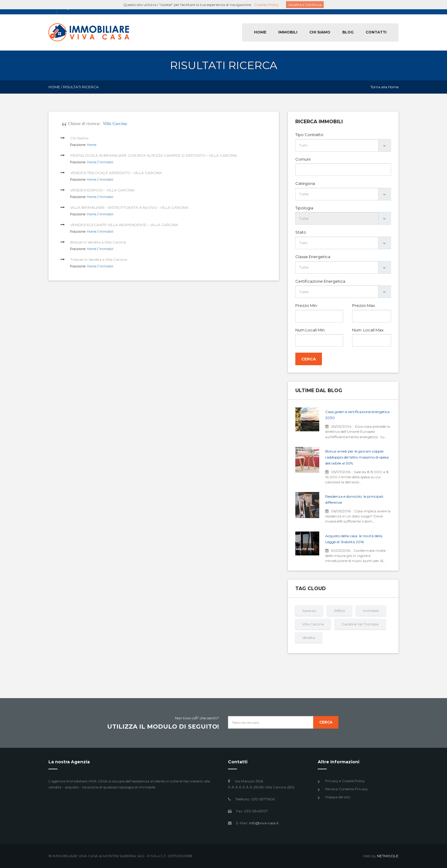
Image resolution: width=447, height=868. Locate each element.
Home (54, 87)
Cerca (309, 359)
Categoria (305, 183)
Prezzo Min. (307, 305)
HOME (260, 32)
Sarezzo (309, 611)
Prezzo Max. (364, 305)
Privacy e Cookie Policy (345, 781)
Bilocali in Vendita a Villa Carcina (98, 242)
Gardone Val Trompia (360, 624)
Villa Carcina (115, 124)
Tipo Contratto (309, 135)
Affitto (339, 611)
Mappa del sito (338, 797)
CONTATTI (376, 32)
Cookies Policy (267, 5)
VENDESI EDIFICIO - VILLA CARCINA (102, 190)
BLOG (348, 32)
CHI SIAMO (320, 32)
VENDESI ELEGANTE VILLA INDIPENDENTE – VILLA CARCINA (124, 225)
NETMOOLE (388, 856)
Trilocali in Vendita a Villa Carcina (99, 259)
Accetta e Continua (305, 5)
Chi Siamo (79, 138)
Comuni (303, 159)
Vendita (309, 638)
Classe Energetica (313, 257)
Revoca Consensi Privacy (347, 789)
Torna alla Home (384, 87)
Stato (301, 232)
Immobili (106, 162)
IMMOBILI (288, 32)
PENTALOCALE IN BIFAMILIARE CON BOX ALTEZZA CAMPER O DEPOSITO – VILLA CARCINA (154, 155)
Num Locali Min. (310, 330)
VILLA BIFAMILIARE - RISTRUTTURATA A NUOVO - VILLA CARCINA (129, 207)
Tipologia (304, 208)
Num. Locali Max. (368, 330)
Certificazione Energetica (320, 281)
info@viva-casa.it (264, 823)
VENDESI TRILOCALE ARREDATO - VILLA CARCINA (116, 173)
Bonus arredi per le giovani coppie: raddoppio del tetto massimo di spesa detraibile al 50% (357, 457)
